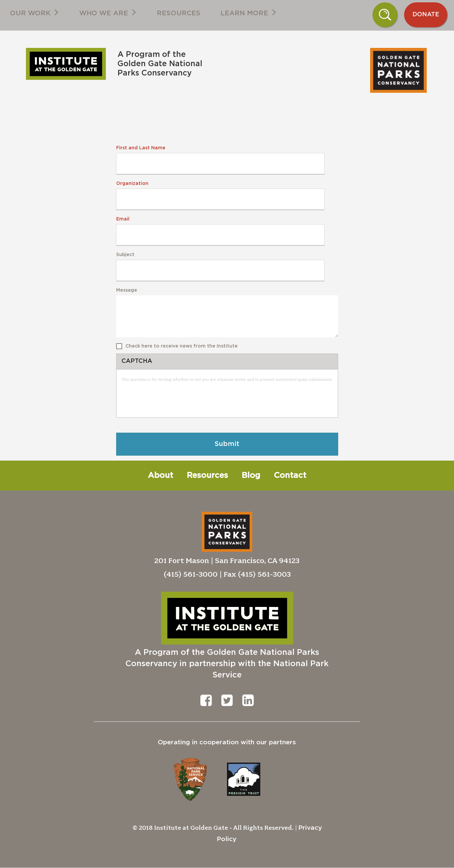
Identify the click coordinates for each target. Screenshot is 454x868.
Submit (227, 444)
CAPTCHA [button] (137, 361)
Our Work (35, 13)
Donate (426, 15)
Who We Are (108, 13)
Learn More (249, 13)
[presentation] (172, 399)
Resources (179, 13)
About (160, 476)
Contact (290, 476)
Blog (251, 476)
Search (385, 15)
